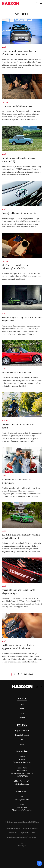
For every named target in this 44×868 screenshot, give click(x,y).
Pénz (22, 709)
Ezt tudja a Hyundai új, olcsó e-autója (19, 213)
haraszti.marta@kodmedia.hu (22, 773)
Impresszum (25, 833)
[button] (37, 3)
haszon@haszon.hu (22, 800)
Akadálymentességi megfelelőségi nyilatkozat (22, 837)
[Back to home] (10, 4)
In (22, 739)
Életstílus (22, 718)
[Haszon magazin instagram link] (37, 686)
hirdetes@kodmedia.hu (22, 762)
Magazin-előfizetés (22, 730)
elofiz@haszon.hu (22, 784)
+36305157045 (22, 776)
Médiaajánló (13, 833)
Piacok (22, 713)
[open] (39, 863)
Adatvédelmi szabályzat (31, 828)
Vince (22, 744)
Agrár (22, 704)
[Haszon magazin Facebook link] (41, 686)
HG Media (35, 822)
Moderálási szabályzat (13, 828)
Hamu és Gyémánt (22, 735)
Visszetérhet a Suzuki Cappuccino (17, 372)
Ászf (33, 833)
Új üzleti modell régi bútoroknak (17, 106)
